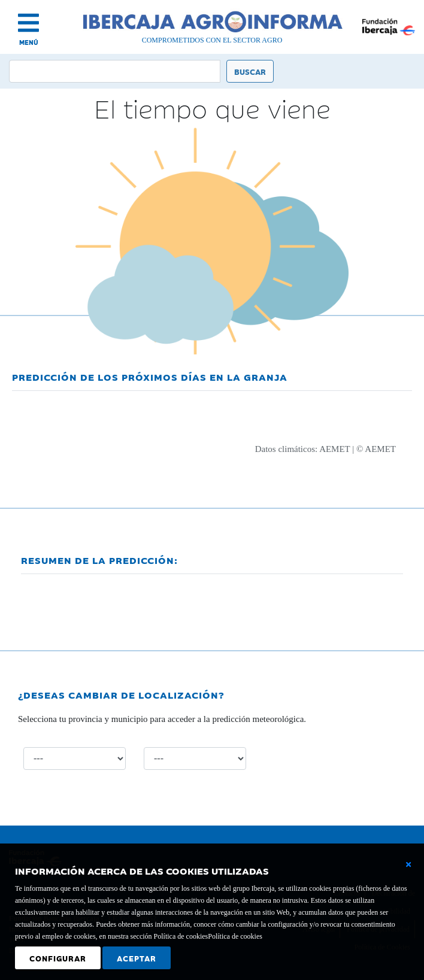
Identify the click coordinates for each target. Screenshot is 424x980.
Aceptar (137, 958)
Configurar (58, 958)
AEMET (334, 449)
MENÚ (29, 42)
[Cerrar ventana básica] (408, 864)
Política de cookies (235, 936)
